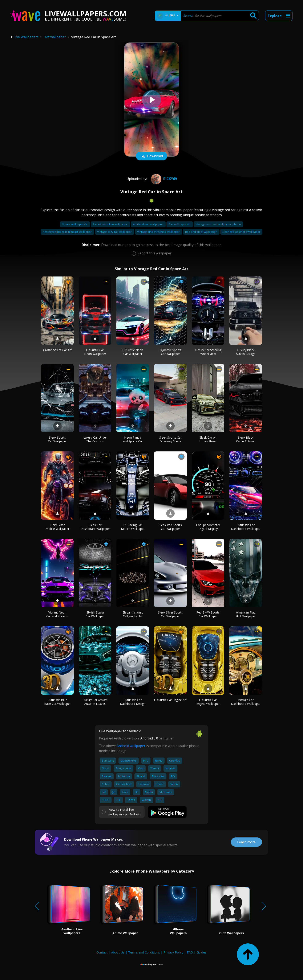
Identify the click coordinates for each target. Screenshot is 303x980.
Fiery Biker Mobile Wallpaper (57, 527)
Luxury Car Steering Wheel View (208, 352)
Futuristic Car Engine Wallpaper (208, 702)
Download (151, 156)
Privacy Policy (173, 952)
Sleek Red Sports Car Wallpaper (170, 527)
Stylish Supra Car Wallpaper (95, 614)
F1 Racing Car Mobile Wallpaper (133, 527)
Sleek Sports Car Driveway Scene (170, 439)
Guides (202, 952)
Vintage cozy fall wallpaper (115, 232)
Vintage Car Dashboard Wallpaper (246, 702)
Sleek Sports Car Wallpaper (57, 439)
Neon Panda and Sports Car (133, 439)
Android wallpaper (131, 746)
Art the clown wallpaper (148, 224)
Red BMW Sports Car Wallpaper (208, 614)
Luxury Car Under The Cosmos (95, 439)
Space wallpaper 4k (75, 224)
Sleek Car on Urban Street (208, 439)
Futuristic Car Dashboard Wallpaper (246, 527)
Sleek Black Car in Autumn (246, 439)
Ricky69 (163, 179)
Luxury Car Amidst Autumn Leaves (95, 702)
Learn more (246, 842)
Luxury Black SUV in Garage (246, 352)
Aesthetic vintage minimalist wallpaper (67, 232)
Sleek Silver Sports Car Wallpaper (170, 614)
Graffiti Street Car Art (57, 350)
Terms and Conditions (144, 952)
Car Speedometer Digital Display (208, 527)
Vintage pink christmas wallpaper (159, 232)
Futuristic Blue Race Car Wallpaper (57, 702)
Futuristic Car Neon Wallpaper (95, 352)
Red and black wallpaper (201, 232)
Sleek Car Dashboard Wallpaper (95, 527)
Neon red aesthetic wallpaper (241, 232)
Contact (102, 952)
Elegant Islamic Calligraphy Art (133, 614)
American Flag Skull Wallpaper (246, 614)
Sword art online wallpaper (110, 224)
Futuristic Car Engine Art (170, 700)
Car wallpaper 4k (180, 224)
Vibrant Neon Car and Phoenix (57, 614)
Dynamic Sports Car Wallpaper (170, 352)
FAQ (190, 952)
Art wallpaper (55, 37)
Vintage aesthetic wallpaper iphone (218, 224)
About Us (118, 952)
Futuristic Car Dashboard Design (133, 702)
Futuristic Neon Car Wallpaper (133, 352)
